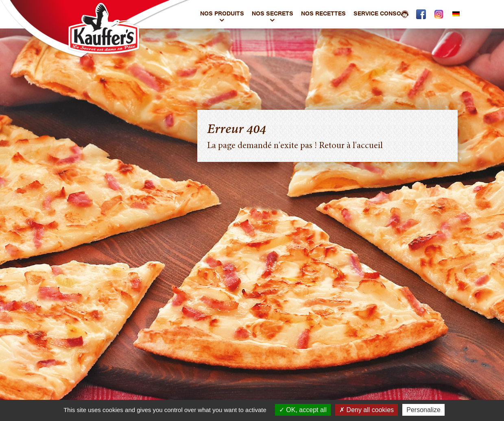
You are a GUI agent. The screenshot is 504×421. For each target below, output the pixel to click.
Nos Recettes (323, 14)
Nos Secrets (273, 14)
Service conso (381, 14)
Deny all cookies (367, 410)
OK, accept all (303, 410)
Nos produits (222, 14)
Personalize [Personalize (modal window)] (423, 410)
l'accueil (368, 146)
